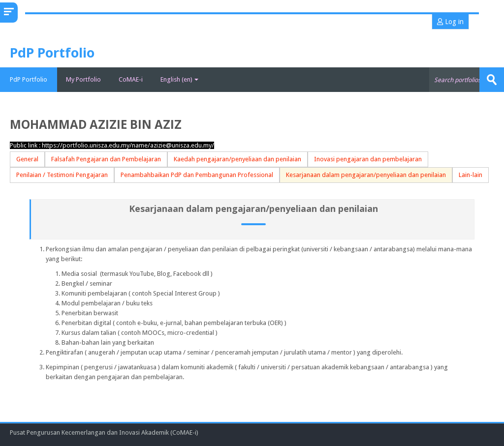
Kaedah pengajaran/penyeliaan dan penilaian (237, 159)
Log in (450, 22)
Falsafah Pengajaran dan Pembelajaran (106, 159)
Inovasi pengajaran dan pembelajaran (368, 159)
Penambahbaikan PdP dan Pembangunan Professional (197, 175)
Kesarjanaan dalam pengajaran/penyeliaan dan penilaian (366, 175)
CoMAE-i (131, 79)
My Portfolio (83, 79)
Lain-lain (471, 175)
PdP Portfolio (29, 79)
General (27, 159)
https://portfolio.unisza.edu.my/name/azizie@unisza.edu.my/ (128, 145)
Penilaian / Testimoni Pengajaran (62, 175)
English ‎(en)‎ (179, 79)
